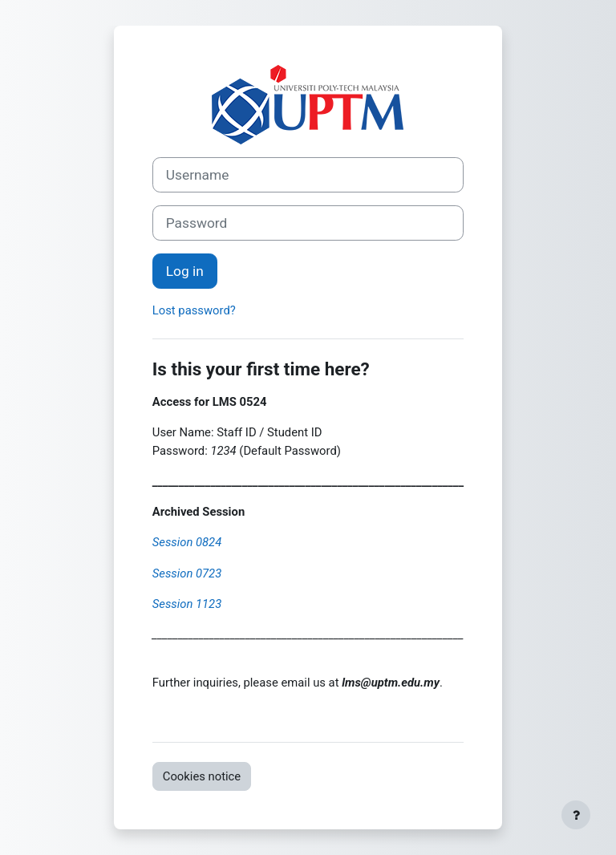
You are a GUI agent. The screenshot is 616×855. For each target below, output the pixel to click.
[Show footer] (576, 815)
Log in (185, 271)
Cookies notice (202, 776)
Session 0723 (187, 573)
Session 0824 (187, 542)
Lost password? (194, 310)
